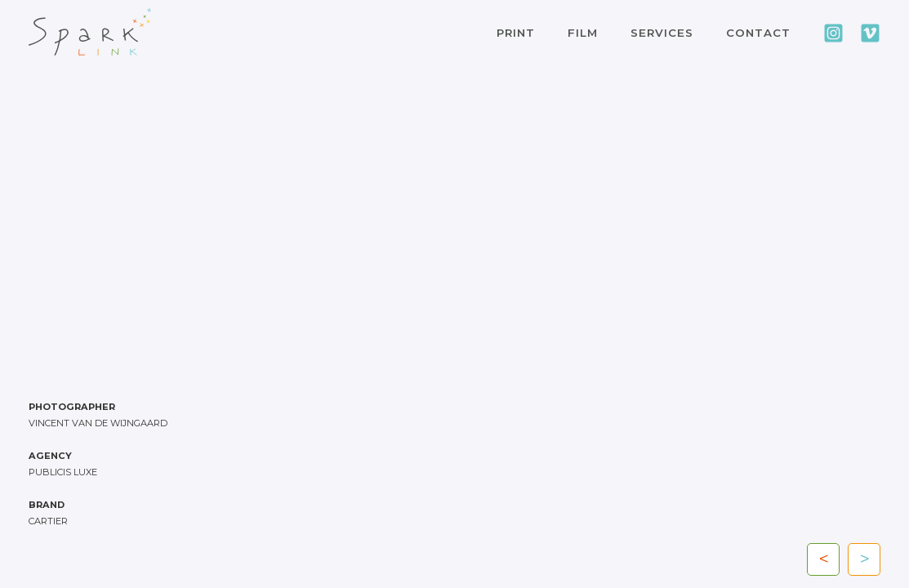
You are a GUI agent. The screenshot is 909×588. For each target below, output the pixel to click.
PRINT (516, 33)
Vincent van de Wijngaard (98, 423)
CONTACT (758, 33)
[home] (90, 32)
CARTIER (48, 521)
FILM (583, 33)
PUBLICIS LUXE (63, 472)
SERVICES (662, 33)
